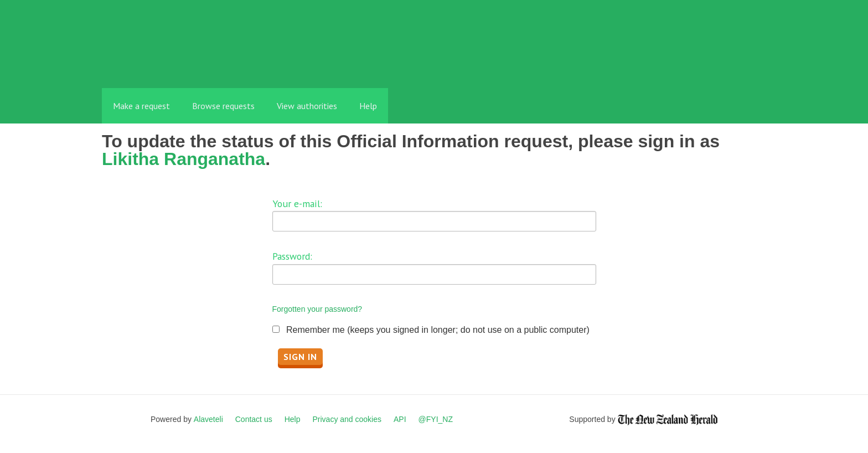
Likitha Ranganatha (184, 159)
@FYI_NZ (436, 419)
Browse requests (223, 106)
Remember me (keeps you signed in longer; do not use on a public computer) (438, 330)
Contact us (254, 419)
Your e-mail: (297, 204)
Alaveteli (208, 419)
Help (368, 106)
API (400, 419)
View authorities (307, 106)
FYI (166, 63)
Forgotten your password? (317, 309)
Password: (292, 256)
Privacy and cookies (347, 419)
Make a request (141, 106)
